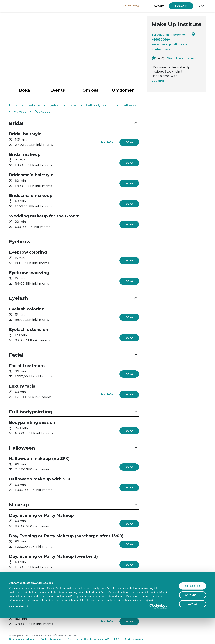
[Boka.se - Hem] (21, 6)
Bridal (14, 105)
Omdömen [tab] (123, 90)
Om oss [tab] (90, 90)
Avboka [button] (159, 6)
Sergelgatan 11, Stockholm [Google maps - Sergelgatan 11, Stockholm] (173, 35)
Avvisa (192, 627)
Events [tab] (58, 90)
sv (198, 6)
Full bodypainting (100, 105)
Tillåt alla (192, 609)
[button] (74, 123)
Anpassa (193, 618)
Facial (73, 105)
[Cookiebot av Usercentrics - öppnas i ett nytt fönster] (158, 629)
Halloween (130, 105)
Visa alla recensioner (182, 58)
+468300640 (161, 39)
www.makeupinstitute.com (170, 44)
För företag (131, 6)
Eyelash (54, 105)
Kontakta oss (161, 49)
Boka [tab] (25, 90)
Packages (42, 112)
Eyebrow (33, 105)
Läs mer (158, 80)
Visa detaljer (16, 629)
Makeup (20, 112)
